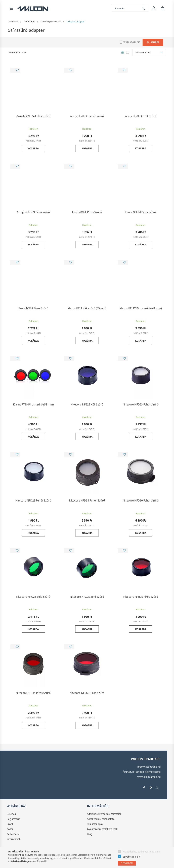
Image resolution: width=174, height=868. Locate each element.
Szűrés (155, 42)
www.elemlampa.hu (149, 777)
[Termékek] (13, 22)
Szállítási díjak (95, 824)
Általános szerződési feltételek (104, 814)
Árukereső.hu (53, 864)
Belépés (11, 814)
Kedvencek (13, 834)
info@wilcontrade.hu (149, 767)
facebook (144, 788)
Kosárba (33, 148)
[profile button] (154, 8)
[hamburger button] (12, 8)
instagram (151, 788)
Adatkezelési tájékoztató (101, 819)
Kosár (10, 829)
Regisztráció (14, 819)
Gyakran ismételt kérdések (102, 829)
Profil (10, 824)
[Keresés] (130, 8)
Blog (90, 834)
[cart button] (162, 8)
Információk (14, 839)
